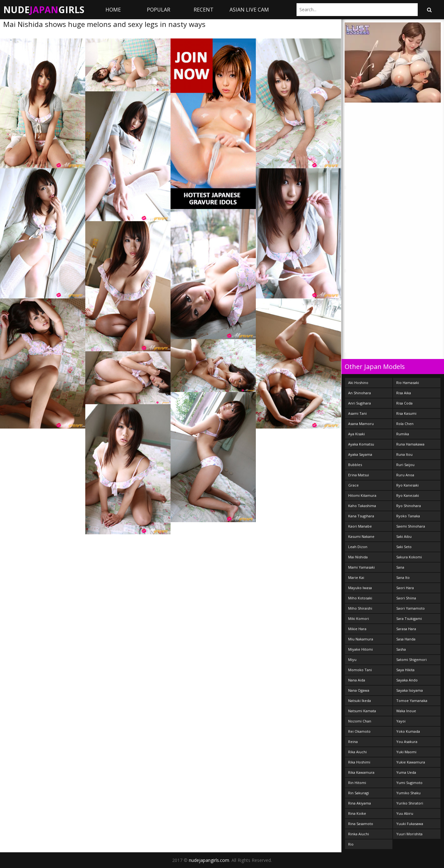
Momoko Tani (360, 670)
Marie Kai (356, 577)
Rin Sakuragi (359, 793)
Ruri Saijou (405, 465)
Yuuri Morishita (409, 834)
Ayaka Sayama (360, 454)
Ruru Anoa (405, 475)
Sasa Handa (406, 639)
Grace (353, 485)
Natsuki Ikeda (360, 701)
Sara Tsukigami (409, 618)
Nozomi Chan (360, 721)
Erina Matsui (359, 475)
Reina (353, 742)
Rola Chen (405, 424)
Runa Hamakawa (410, 444)
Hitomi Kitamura (362, 495)
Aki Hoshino (358, 383)
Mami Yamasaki (361, 567)
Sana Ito (403, 577)
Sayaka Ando (407, 680)
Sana (400, 567)
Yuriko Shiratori (410, 803)
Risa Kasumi (406, 413)
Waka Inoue (406, 711)
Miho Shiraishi (360, 608)
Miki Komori (359, 618)
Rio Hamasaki (408, 383)
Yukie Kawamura (411, 762)
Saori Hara (405, 588)
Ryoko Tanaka (408, 516)
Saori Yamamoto (410, 608)
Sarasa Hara (406, 629)
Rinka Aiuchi (359, 834)
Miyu (352, 659)
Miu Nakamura (361, 639)
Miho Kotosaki (360, 598)
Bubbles (355, 465)
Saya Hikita (405, 670)
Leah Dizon (358, 547)
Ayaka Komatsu (361, 444)
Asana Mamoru (361, 424)
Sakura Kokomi (409, 557)
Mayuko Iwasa (360, 588)
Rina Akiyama (360, 803)
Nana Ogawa (359, 690)
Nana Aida (357, 680)
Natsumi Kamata (362, 711)
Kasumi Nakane (361, 536)
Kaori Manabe (360, 526)
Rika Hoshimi (359, 762)
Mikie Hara (357, 629)
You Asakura (407, 742)
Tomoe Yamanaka (412, 701)
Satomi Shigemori (411, 659)
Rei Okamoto (359, 731)
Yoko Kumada (408, 731)
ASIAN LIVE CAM (249, 10)
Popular (159, 10)
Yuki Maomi (406, 752)
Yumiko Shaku (408, 793)
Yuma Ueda (406, 772)
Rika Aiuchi (357, 752)
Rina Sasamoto (361, 824)
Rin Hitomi (357, 783)
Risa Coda (404, 403)
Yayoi (401, 721)
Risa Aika (404, 393)
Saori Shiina (406, 598)
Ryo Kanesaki (407, 485)
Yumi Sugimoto (409, 783)
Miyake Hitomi (360, 649)
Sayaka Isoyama (410, 690)
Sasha (401, 649)
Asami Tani (357, 413)
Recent (204, 10)
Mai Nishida (358, 557)
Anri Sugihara (360, 403)
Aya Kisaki (356, 434)
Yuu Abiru (405, 813)
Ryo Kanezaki (408, 495)
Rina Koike (357, 813)
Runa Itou (404, 454)
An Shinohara (360, 393)
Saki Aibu (404, 536)
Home (113, 10)
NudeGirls (44, 10)
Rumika (403, 434)
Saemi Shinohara (411, 526)
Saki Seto (404, 547)
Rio (351, 844)
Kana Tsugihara (361, 516)
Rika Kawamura (361, 772)
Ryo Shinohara (409, 506)
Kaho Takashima (362, 506)
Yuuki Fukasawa (410, 824)
